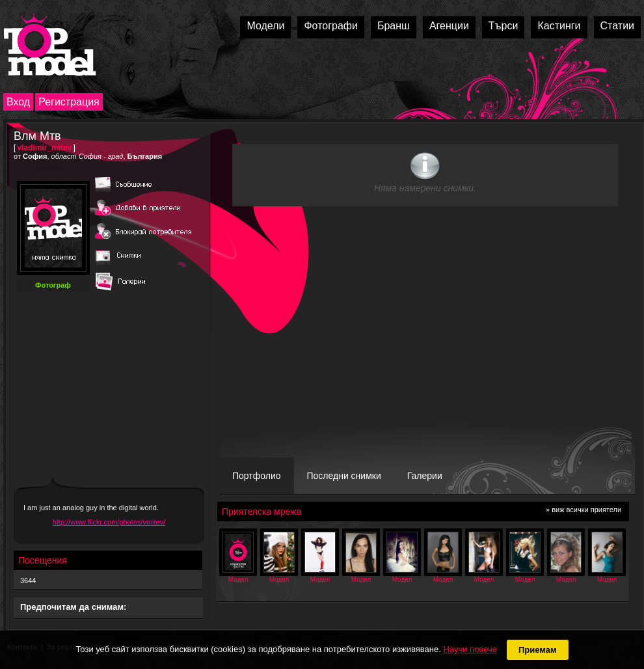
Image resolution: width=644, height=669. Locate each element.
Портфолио (257, 476)
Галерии (425, 476)
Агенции (449, 26)
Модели (265, 26)
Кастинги (559, 26)
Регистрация (69, 102)
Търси (503, 26)
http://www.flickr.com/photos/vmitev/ (109, 522)
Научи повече (470, 649)
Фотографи (331, 26)
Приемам (538, 650)
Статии (617, 26)
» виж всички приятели (584, 510)
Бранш (394, 26)
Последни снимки (344, 476)
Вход (18, 102)
